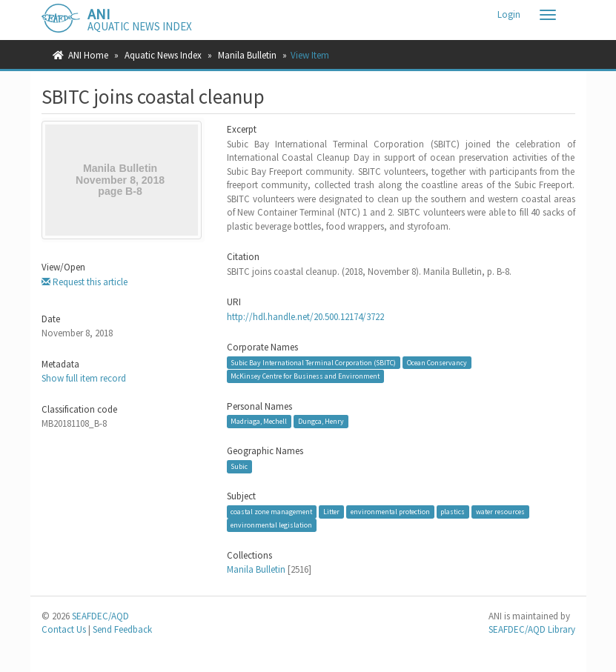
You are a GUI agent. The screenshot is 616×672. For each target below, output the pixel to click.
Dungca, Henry (321, 421)
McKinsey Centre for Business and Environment (305, 376)
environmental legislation (271, 525)
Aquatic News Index (163, 55)
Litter (331, 512)
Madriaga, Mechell (259, 421)
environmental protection (390, 512)
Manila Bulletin (247, 55)
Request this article (85, 282)
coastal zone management (271, 512)
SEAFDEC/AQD (100, 616)
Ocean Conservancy (437, 363)
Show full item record (84, 378)
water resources (500, 512)
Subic (239, 466)
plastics (453, 512)
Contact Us (64, 629)
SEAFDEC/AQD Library (532, 629)
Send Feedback (122, 629)
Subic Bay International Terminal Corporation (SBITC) (313, 363)
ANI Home (88, 55)
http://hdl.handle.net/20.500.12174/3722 (305, 317)
